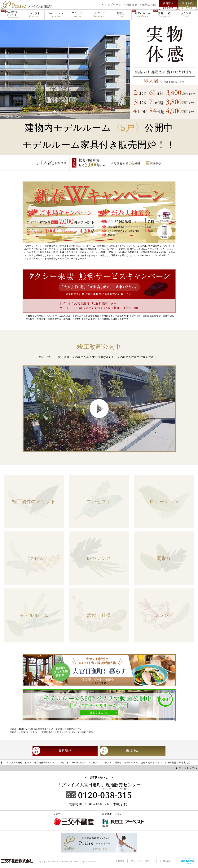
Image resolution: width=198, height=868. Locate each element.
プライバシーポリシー (142, 861)
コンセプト (34, 15)
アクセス (77, 15)
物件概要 (172, 763)
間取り (121, 15)
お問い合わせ (167, 861)
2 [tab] (62, 110)
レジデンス (99, 15)
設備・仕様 (164, 15)
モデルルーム (142, 15)
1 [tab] (55, 110)
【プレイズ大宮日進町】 (16, 763)
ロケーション (55, 15)
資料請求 (52, 751)
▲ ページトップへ (186, 768)
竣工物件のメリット (12, 15)
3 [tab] (68, 110)
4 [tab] (75, 110)
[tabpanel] (65, 69)
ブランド (186, 15)
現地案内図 (185, 763)
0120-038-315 (99, 795)
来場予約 (120, 751)
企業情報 (120, 861)
